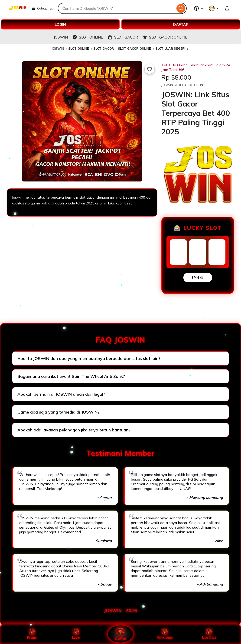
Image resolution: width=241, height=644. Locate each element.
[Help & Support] (199, 8)
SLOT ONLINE (79, 49)
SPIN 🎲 (198, 278)
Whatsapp (165, 634)
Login (76, 634)
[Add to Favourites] (150, 69)
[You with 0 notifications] (214, 8)
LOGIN (60, 24)
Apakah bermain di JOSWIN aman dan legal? (61, 394)
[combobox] (117, 8)
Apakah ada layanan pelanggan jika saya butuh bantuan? (74, 430)
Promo (32, 634)
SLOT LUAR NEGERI (170, 49)
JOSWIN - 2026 (120, 611)
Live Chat (209, 634)
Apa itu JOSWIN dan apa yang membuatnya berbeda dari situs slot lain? (89, 358)
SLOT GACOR (104, 49)
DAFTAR (181, 24)
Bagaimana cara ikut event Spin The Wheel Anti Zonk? (71, 376)
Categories (42, 8)
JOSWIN (58, 49)
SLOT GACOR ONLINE (134, 49)
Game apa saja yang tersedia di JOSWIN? (59, 412)
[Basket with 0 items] (227, 8)
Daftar (120, 634)
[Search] (181, 8)
